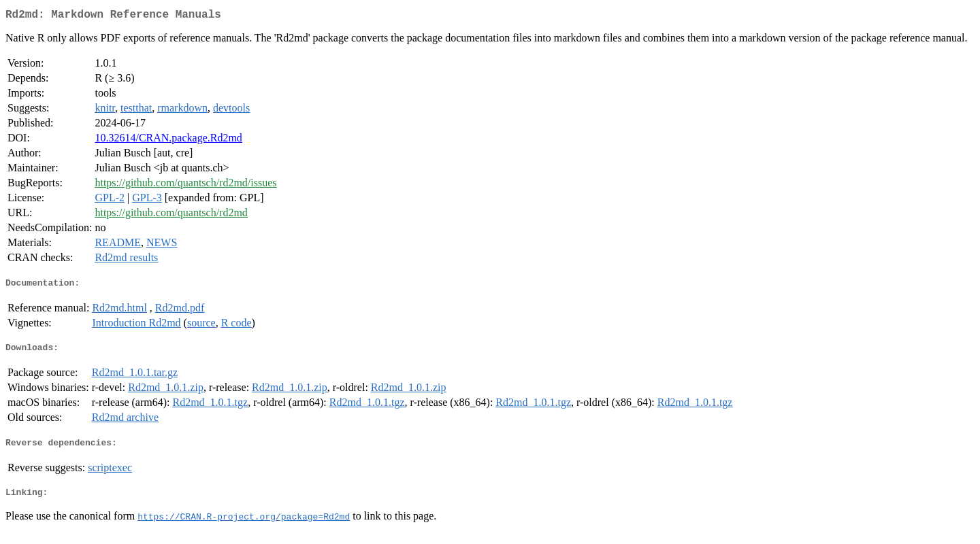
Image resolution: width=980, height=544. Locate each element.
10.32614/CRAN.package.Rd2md (168, 140)
